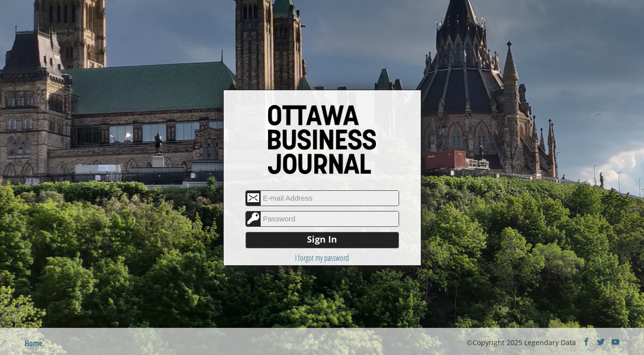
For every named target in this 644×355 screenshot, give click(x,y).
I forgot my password (322, 258)
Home (34, 343)
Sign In (322, 239)
